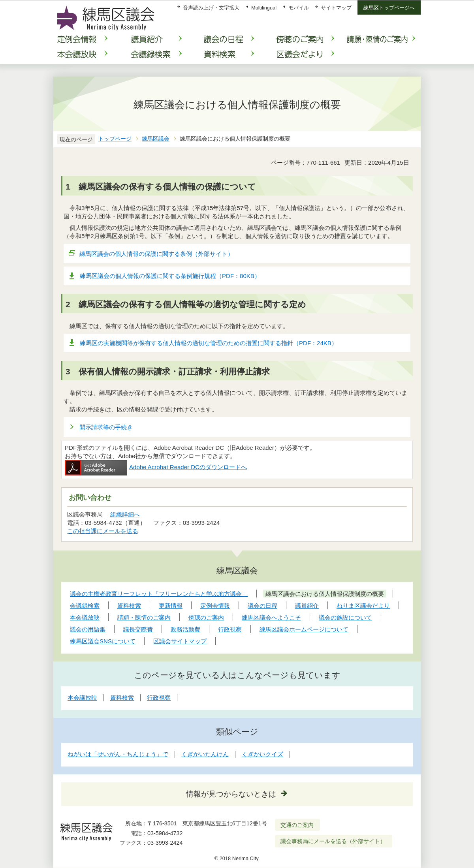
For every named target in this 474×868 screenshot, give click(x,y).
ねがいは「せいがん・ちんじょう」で (118, 754)
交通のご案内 (297, 825)
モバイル (299, 8)
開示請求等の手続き (106, 427)
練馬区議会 (156, 139)
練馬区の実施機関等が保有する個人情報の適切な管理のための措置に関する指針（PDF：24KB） (209, 343)
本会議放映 (82, 698)
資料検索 (122, 698)
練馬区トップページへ (389, 8)
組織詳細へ (125, 514)
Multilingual (264, 8)
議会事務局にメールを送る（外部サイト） (333, 841)
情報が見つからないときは (231, 794)
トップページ (115, 139)
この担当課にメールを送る (103, 531)
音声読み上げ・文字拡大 (211, 8)
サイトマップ (336, 8)
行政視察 (159, 698)
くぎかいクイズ (262, 754)
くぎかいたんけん (205, 754)
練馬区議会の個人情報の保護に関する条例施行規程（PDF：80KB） (170, 276)
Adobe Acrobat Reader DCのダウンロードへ (156, 467)
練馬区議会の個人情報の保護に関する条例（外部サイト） (157, 254)
